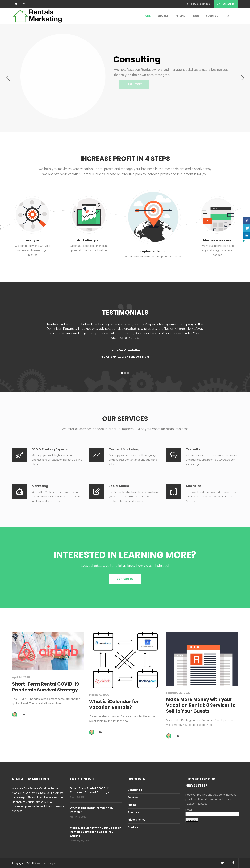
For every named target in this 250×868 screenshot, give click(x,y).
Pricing (132, 805)
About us (133, 812)
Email (189, 810)
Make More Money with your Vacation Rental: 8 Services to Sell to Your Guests (201, 705)
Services (133, 797)
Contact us (135, 790)
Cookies (133, 827)
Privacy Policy (136, 820)
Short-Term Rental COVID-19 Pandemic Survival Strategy (46, 687)
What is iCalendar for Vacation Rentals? (114, 705)
